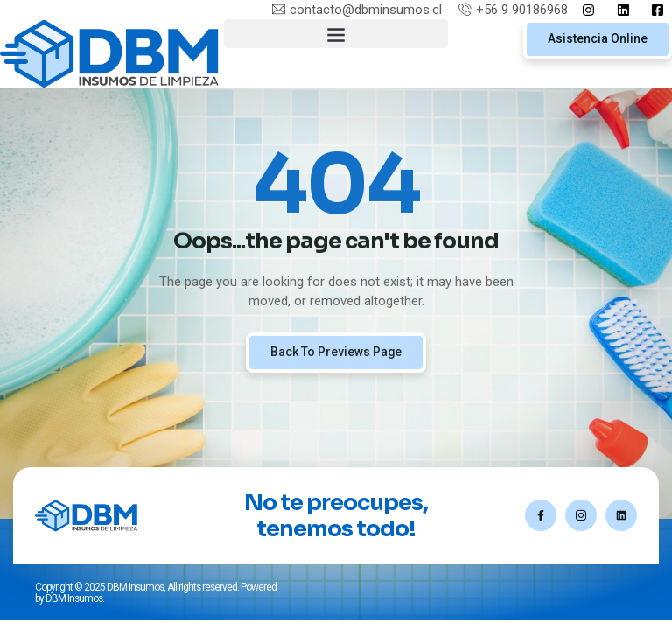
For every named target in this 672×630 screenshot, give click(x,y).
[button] (336, 34)
